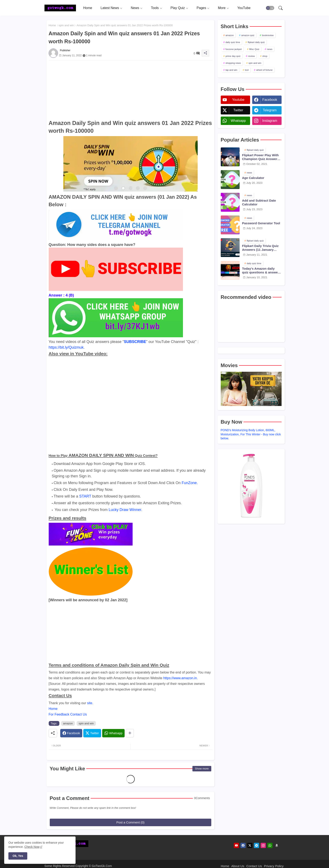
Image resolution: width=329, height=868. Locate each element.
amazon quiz (248, 35)
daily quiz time (233, 42)
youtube (238, 100)
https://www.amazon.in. (181, 678)
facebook (270, 100)
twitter (238, 110)
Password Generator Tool (261, 223)
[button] (270, 8)
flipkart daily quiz (256, 42)
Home (88, 8)
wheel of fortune (264, 70)
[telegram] (257, 845)
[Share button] (130, 733)
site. (90, 703)
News (135, 8)
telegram (270, 110)
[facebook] (243, 845)
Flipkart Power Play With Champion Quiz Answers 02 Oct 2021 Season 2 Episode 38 (261, 157)
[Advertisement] (131, 90)
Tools (155, 8)
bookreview (268, 35)
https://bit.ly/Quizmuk (66, 347)
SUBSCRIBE (135, 342)
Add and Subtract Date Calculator (259, 202)
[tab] (88, 8)
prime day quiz (233, 56)
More (222, 8)
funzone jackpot (234, 49)
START (85, 496)
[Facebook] (71, 733)
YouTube (244, 8)
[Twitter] (92, 733)
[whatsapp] (270, 845)
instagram (270, 121)
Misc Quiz (254, 49)
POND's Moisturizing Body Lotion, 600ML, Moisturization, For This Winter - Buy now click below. (251, 434)
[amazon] (277, 845)
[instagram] (263, 845)
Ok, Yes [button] (18, 856)
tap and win (231, 70)
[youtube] (236, 845)
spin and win (66, 25)
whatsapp (238, 121)
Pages (201, 8)
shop (265, 56)
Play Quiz (178, 8)
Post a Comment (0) (130, 822)
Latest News (110, 8)
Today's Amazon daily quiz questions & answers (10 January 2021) (261, 271)
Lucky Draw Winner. (125, 510)
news (270, 49)
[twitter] (250, 845)
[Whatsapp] (113, 733)
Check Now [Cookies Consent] (32, 847)
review (251, 56)
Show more (202, 769)
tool (247, 70)
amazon (68, 723)
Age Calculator (253, 178)
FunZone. (190, 483)
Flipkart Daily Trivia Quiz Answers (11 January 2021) (260, 248)
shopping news (233, 63)
